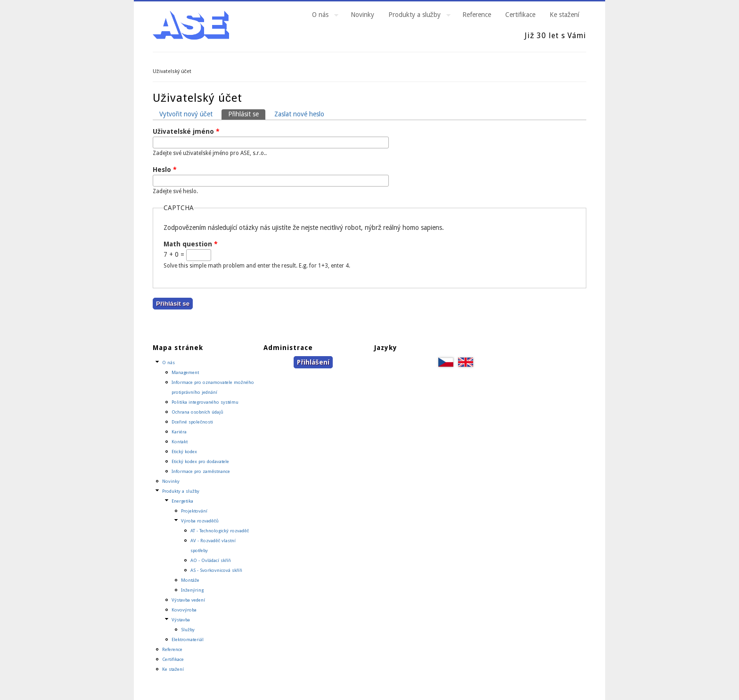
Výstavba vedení (188, 600)
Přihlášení (313, 362)
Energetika (182, 501)
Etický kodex (184, 452)
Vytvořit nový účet (186, 114)
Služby (188, 630)
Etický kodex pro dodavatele (200, 461)
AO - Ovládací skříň (211, 560)
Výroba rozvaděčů (200, 521)
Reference (477, 15)
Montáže (190, 580)
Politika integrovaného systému (205, 402)
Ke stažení (564, 15)
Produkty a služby (416, 16)
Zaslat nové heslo (299, 114)
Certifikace (520, 15)
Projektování (194, 511)
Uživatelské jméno (186, 131)
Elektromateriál (188, 639)
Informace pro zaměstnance (201, 471)
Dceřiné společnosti (192, 422)
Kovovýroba (184, 610)
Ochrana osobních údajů (197, 412)
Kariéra (179, 432)
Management (185, 372)
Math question (191, 244)
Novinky (362, 15)
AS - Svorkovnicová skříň (216, 570)
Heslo (165, 170)
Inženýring (192, 590)
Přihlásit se (247, 114)
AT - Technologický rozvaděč (220, 531)
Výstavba (181, 620)
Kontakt (180, 442)
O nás (322, 16)
